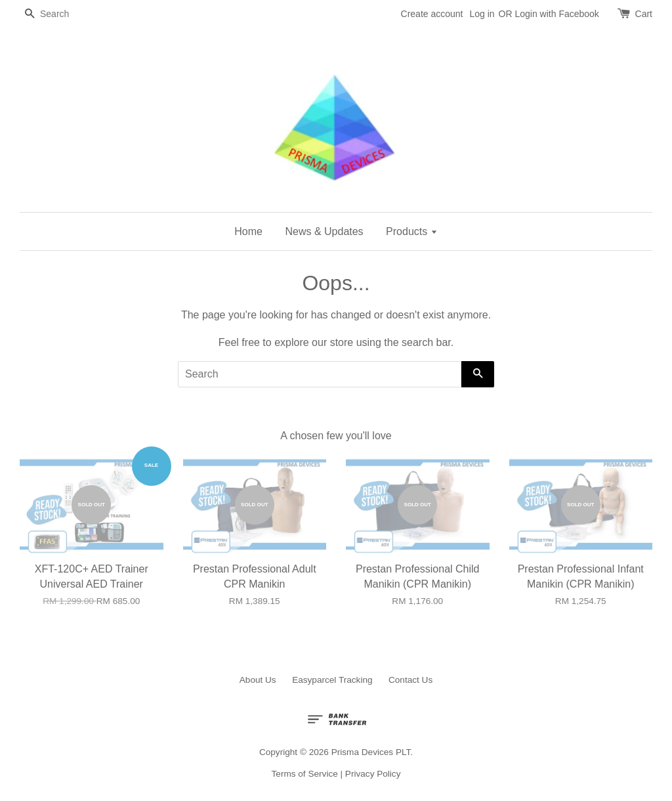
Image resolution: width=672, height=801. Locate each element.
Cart (644, 14)
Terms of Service (305, 774)
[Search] (59, 14)
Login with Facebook (556, 14)
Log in (482, 14)
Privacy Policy (373, 774)
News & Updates (324, 231)
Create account (432, 14)
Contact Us (410, 680)
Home (248, 231)
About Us (258, 680)
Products (412, 231)
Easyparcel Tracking (332, 680)
